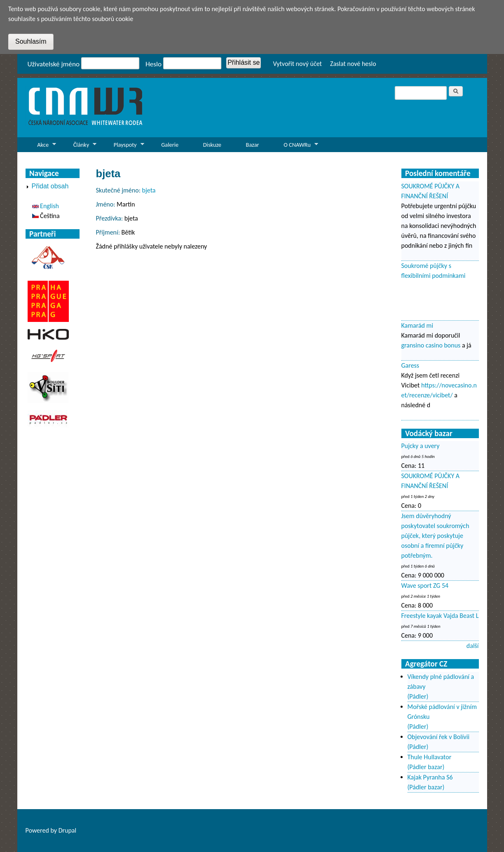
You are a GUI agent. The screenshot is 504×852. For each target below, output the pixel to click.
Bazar (253, 145)
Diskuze (212, 145)
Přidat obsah (50, 186)
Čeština (46, 216)
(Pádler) (418, 696)
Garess (410, 365)
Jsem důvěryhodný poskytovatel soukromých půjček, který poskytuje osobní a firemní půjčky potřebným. (435, 536)
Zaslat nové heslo (353, 64)
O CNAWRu (295, 147)
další (473, 646)
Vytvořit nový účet (297, 64)
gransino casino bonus (431, 345)
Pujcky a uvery (421, 446)
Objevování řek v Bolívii (439, 737)
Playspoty (123, 147)
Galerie (170, 145)
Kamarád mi (417, 325)
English (46, 206)
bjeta (149, 190)
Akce (41, 147)
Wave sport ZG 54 (425, 586)
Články (79, 147)
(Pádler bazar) (426, 767)
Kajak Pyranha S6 (430, 777)
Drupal (68, 830)
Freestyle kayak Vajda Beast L (440, 616)
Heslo (154, 64)
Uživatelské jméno (54, 64)
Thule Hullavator (430, 757)
